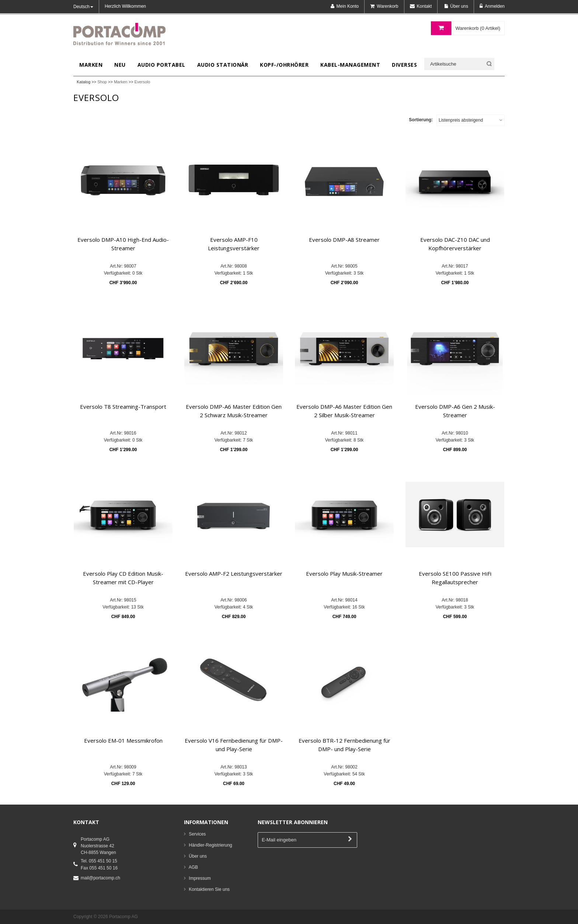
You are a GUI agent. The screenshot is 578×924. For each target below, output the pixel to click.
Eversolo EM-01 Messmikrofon (123, 740)
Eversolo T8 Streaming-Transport (123, 407)
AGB (193, 867)
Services (197, 834)
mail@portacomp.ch (100, 878)
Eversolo (142, 82)
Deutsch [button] (83, 7)
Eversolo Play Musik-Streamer (344, 573)
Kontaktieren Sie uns (209, 889)
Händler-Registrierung (210, 845)
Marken (121, 82)
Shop (102, 82)
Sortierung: (421, 120)
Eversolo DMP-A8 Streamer (344, 240)
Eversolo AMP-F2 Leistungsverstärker (234, 573)
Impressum (200, 878)
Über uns (198, 856)
